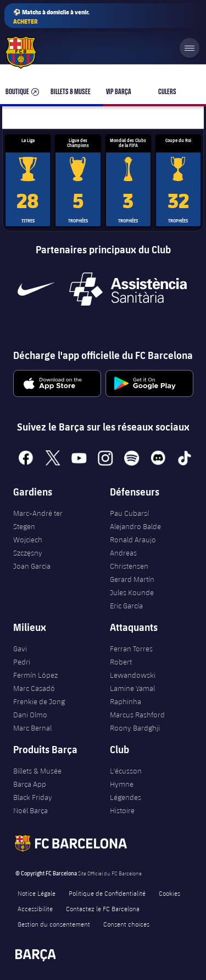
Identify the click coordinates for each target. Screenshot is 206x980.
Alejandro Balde (135, 526)
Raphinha (126, 701)
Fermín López (35, 675)
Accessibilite (35, 908)
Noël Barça (30, 810)
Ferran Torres (131, 649)
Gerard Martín (132, 579)
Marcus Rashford (137, 715)
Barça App (30, 784)
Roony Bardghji (135, 728)
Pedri (22, 662)
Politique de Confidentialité (107, 893)
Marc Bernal (32, 728)
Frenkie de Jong (39, 701)
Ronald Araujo (133, 540)
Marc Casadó (34, 688)
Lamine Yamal (132, 688)
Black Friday (33, 797)
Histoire (122, 810)
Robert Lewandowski (133, 668)
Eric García (126, 606)
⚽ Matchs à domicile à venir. (51, 17)
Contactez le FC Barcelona (103, 908)
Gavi (20, 649)
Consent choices (126, 924)
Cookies (169, 893)
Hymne (122, 784)
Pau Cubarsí (129, 513)
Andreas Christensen (129, 559)
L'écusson (126, 771)
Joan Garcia (32, 566)
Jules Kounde (132, 592)
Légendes (126, 797)
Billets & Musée (37, 771)
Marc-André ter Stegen (38, 520)
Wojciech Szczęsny (28, 546)
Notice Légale (37, 893)
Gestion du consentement (54, 924)
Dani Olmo (30, 715)
